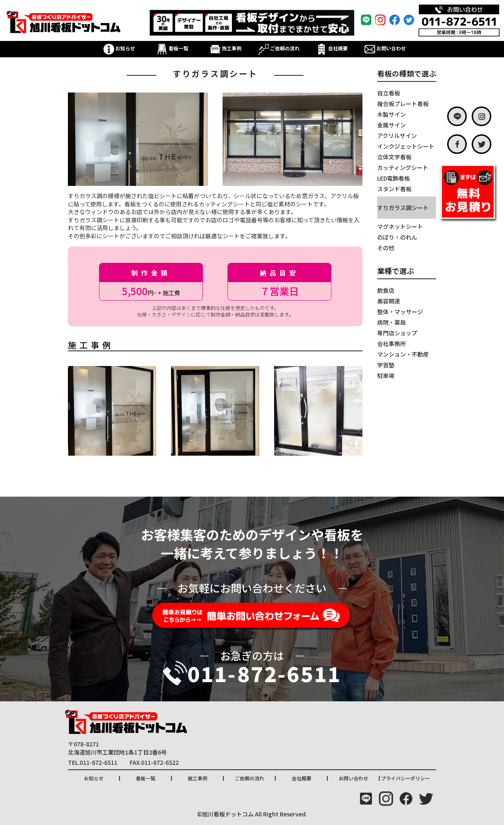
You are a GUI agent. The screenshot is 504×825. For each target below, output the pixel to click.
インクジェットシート (406, 146)
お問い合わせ (385, 48)
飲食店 (386, 290)
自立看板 (389, 93)
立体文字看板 (394, 157)
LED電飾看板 (394, 178)
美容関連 (389, 301)
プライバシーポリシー (405, 778)
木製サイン (391, 114)
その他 (386, 248)
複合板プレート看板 (403, 104)
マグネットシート (400, 226)
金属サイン (391, 125)
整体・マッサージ (400, 312)
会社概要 (332, 48)
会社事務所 (391, 344)
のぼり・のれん (397, 237)
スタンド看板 (394, 189)
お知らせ (119, 48)
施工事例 (226, 48)
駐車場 (386, 375)
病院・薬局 (391, 322)
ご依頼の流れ (279, 48)
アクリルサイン (397, 136)
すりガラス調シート (403, 208)
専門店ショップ (397, 333)
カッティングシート (403, 167)
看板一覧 (172, 48)
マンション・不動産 (403, 354)
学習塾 (386, 365)
